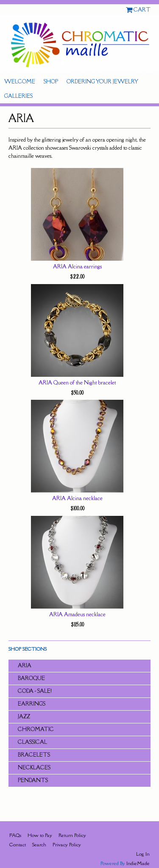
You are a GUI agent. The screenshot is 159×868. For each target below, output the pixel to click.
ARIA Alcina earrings (77, 266)
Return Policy (72, 835)
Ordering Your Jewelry (102, 81)
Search (39, 844)
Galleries (18, 96)
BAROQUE (31, 678)
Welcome (20, 81)
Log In (143, 854)
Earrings (32, 704)
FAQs (15, 835)
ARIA (25, 665)
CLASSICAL (32, 742)
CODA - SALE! (35, 691)
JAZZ (24, 716)
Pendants (33, 780)
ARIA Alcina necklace (77, 498)
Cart (142, 10)
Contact (18, 844)
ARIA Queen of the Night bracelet (77, 383)
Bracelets (34, 755)
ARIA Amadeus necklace (77, 614)
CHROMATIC (36, 729)
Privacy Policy (67, 844)
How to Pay (40, 835)
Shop (51, 81)
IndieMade (138, 863)
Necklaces (34, 767)
